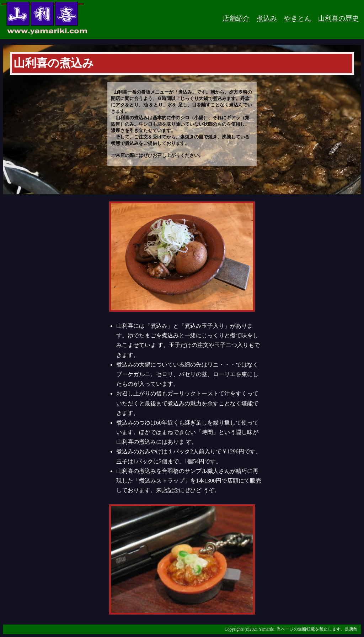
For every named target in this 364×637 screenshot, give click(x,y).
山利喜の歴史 (338, 18)
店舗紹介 (236, 18)
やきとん (298, 18)
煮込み (267, 18)
